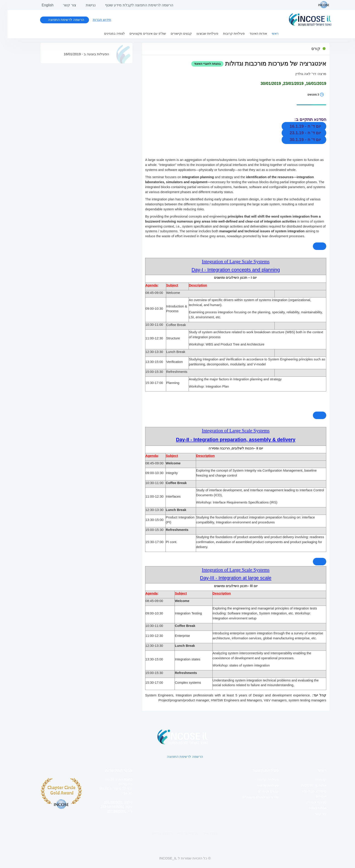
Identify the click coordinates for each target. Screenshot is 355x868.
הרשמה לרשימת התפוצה (59, 20)
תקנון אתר (203, 833)
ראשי (268, 34)
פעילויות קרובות (226, 34)
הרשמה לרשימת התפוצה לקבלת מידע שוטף (132, 5)
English (40, 5)
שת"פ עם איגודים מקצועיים (140, 34)
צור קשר (62, 5)
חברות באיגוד (310, 808)
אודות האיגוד (251, 34)
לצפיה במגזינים (107, 34)
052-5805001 (106, 802)
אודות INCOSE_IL (306, 785)
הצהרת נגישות (155, 833)
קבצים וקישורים (174, 34)
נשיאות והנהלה (309, 802)
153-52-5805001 (105, 807)
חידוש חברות (95, 20)
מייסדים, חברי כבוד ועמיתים (306, 794)
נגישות (83, 5)
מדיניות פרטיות (180, 833)
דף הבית (313, 779)
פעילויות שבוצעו (200, 34)
